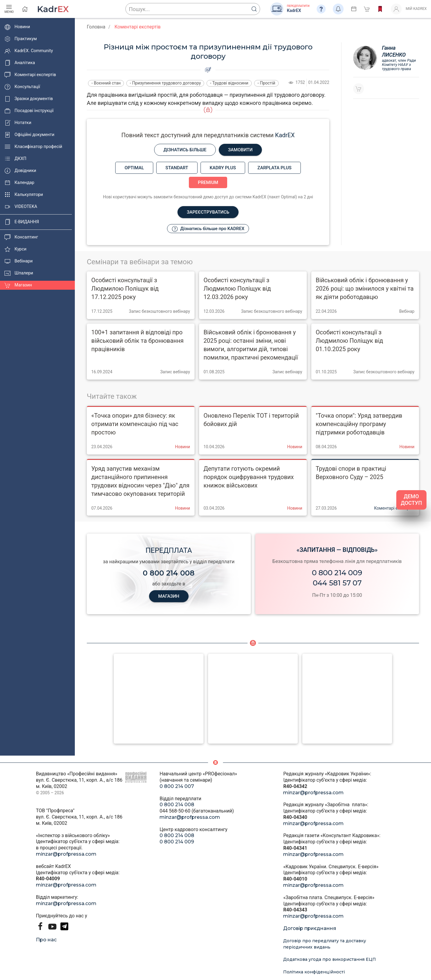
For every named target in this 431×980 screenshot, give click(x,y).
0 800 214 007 (177, 786)
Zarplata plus (274, 168)
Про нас (46, 940)
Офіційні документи (29, 135)
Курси (15, 249)
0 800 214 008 (177, 805)
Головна (96, 27)
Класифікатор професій (33, 147)
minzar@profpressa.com (66, 854)
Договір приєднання (310, 928)
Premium (208, 182)
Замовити (240, 150)
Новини (17, 27)
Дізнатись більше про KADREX (208, 229)
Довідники (20, 171)
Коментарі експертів (30, 75)
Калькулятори (24, 195)
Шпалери (19, 273)
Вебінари (19, 261)
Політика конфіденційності (314, 972)
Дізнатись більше (185, 150)
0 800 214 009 (337, 573)
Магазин (18, 285)
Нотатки (18, 123)
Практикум (21, 39)
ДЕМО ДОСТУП (411, 500)
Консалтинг (21, 237)
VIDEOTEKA (21, 207)
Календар (19, 183)
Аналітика (20, 63)
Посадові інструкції (29, 111)
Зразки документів (29, 99)
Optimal (134, 168)
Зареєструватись (208, 212)
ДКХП (15, 159)
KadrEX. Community (29, 51)
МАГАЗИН (169, 596)
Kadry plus (223, 168)
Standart (177, 168)
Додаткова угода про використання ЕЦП (330, 959)
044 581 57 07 (337, 583)
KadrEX (285, 135)
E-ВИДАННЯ (22, 222)
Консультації (22, 87)
